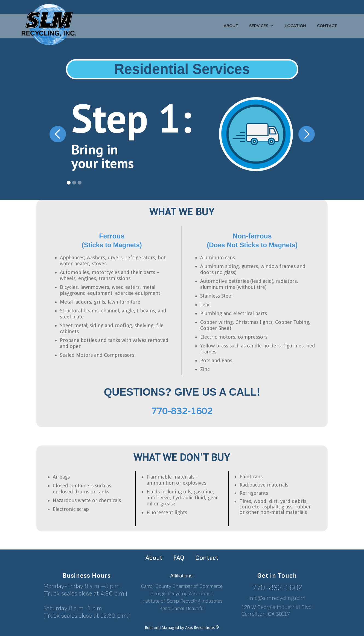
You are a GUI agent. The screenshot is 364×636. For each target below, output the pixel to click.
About (231, 26)
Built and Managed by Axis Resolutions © (182, 628)
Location (295, 26)
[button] (261, 26)
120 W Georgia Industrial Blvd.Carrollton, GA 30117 (277, 611)
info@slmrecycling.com (277, 598)
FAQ (179, 558)
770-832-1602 (277, 588)
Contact (327, 26)
